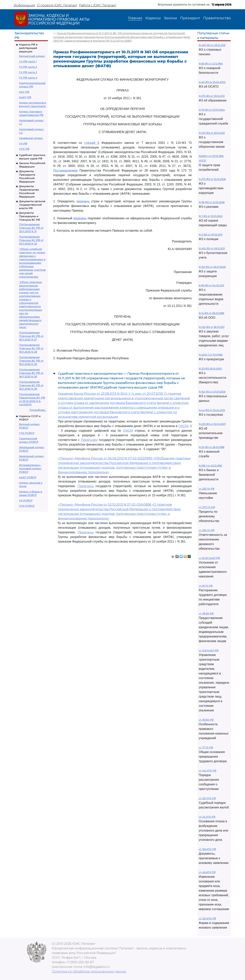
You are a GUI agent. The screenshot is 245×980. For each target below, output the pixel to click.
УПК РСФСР (27, 506)
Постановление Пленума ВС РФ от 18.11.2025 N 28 (31, 348)
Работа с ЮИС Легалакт (98, 5)
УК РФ (23, 143)
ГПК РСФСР (27, 433)
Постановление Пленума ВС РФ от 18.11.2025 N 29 (31, 361)
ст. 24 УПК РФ (207, 817)
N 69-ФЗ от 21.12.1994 (211, 64)
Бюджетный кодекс (32, 56)
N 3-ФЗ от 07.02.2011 (211, 235)
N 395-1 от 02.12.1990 (210, 466)
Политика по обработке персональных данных (89, 971)
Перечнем (89, 440)
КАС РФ (24, 92)
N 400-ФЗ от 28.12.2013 (212, 45)
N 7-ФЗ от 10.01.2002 (211, 216)
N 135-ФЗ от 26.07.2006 (212, 267)
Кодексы (153, 18)
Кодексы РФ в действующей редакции (28, 48)
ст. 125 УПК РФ (207, 798)
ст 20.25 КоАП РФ (209, 558)
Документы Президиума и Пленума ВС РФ (30, 216)
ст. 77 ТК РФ (206, 748)
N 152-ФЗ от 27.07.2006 (212, 392)
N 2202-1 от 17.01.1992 (211, 355)
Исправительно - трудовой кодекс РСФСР (30, 468)
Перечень (86, 486)
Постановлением (65, 170)
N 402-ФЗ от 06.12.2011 (212, 248)
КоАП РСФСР (28, 477)
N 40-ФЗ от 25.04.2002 (212, 82)
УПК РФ (24, 149)
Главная (135, 18)
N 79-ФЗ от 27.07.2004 (212, 110)
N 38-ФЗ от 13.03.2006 (212, 202)
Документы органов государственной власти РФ (32, 205)
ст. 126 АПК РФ (207, 849)
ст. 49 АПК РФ (207, 872)
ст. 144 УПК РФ (208, 771)
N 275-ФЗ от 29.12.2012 (212, 133)
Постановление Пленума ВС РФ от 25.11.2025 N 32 (31, 240)
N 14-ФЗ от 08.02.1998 (212, 313)
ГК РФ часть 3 (28, 72)
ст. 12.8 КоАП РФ (209, 650)
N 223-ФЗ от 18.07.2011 (212, 327)
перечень (83, 201)
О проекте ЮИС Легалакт (57, 5)
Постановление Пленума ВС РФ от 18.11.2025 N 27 (31, 336)
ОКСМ (183, 426)
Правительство (217, 18)
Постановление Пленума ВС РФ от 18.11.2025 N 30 (31, 373)
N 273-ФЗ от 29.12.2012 (212, 96)
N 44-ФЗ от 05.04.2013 (212, 410)
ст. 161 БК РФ (206, 720)
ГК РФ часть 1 (28, 61)
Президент (190, 18)
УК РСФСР (26, 500)
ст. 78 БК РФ (206, 614)
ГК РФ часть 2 (28, 67)
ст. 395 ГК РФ (207, 530)
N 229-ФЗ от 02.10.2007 (212, 424)
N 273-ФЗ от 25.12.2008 (212, 179)
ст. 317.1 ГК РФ (207, 507)
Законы (170, 18)
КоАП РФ (25, 97)
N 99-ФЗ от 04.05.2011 (211, 285)
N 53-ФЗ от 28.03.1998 (212, 447)
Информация (24, 5)
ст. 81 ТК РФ (206, 586)
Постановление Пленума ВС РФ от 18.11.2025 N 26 (31, 385)
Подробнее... (38, 410)
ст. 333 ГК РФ (207, 489)
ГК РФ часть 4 (28, 78)
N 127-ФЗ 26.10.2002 (210, 369)
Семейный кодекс (31, 138)
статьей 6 (92, 143)
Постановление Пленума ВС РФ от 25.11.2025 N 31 (31, 228)
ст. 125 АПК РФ (207, 918)
